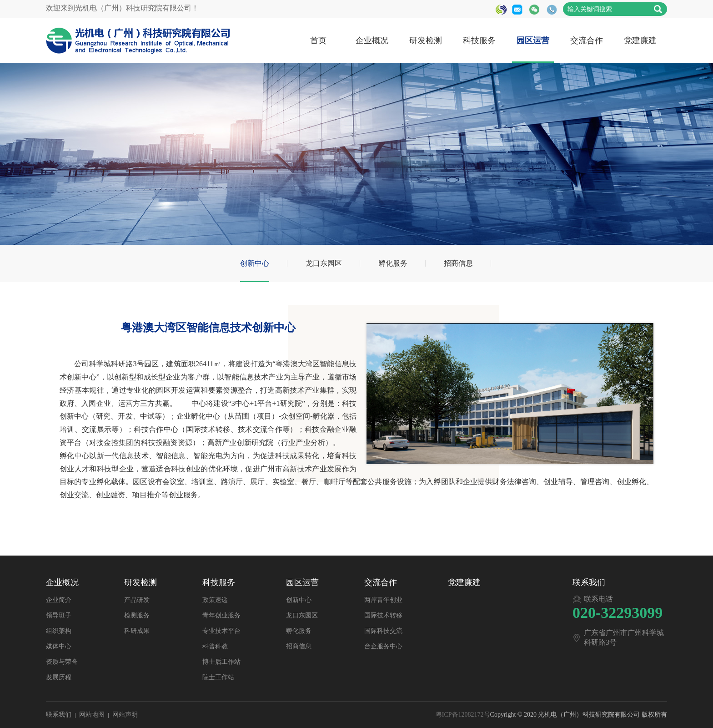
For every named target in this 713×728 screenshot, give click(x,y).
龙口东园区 (324, 263)
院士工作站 (218, 677)
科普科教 (215, 646)
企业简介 (59, 600)
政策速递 (215, 600)
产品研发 (137, 600)
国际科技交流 (383, 631)
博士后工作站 (221, 662)
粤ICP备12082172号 (463, 715)
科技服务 (479, 40)
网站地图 (92, 715)
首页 (318, 40)
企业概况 (372, 40)
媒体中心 (59, 646)
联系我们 (59, 715)
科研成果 (137, 631)
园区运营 (533, 40)
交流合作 (587, 40)
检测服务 (137, 615)
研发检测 (426, 40)
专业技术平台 (221, 631)
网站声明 (125, 715)
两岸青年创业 (383, 600)
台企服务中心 (383, 646)
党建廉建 (640, 40)
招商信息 (458, 263)
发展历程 (59, 677)
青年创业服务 (221, 615)
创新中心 (255, 263)
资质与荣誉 (62, 662)
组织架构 (59, 631)
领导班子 (59, 615)
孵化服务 (393, 263)
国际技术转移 (383, 615)
